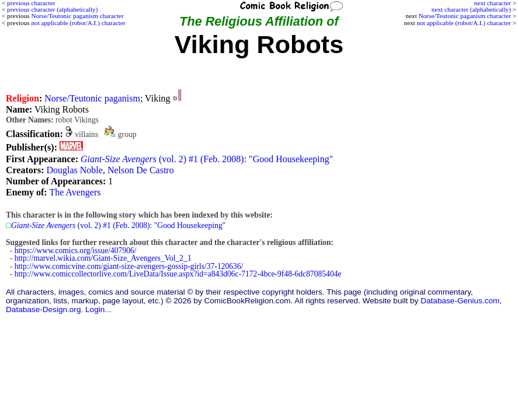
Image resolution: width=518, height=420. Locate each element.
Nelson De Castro (141, 170)
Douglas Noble (74, 170)
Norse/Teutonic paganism (92, 98)
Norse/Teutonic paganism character (465, 16)
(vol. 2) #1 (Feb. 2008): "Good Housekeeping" (207, 159)
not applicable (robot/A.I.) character (464, 23)
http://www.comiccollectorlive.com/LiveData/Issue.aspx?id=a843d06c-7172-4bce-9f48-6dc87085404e (178, 274)
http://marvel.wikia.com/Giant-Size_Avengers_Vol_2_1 (103, 258)
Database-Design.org (43, 309)
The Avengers (75, 192)
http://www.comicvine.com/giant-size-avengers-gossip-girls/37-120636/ (129, 266)
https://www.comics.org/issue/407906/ (76, 251)
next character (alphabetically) (471, 9)
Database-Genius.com (460, 301)
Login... (98, 309)
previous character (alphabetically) (52, 9)
